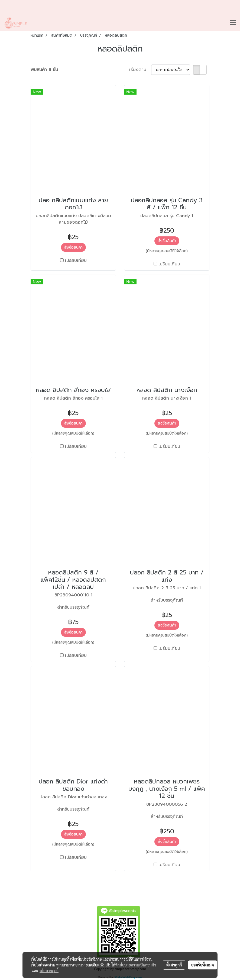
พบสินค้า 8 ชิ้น (44, 70)
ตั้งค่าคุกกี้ (174, 965)
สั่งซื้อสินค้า (73, 247)
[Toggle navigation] (233, 23)
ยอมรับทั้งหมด (203, 965)
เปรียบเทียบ (76, 261)
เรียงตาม (140, 70)
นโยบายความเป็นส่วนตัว (137, 965)
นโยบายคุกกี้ (49, 971)
